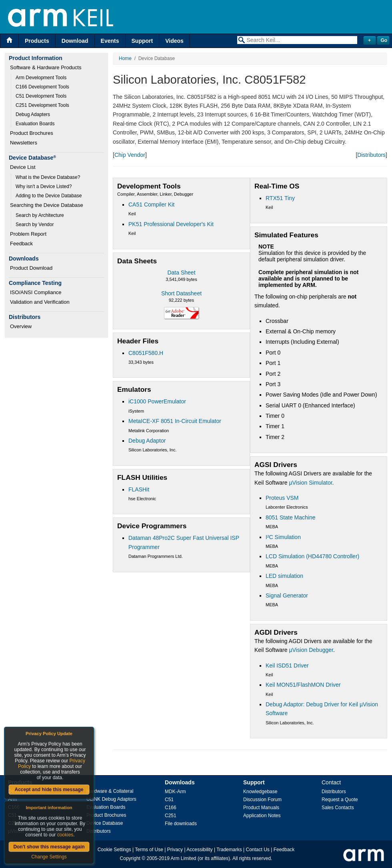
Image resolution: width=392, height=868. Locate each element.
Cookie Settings (114, 850)
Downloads (180, 782)
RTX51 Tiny (280, 198)
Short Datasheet (181, 293)
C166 (171, 808)
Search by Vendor (35, 225)
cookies (65, 835)
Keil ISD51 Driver (287, 666)
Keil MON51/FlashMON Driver (303, 685)
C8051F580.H (146, 353)
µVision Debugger (311, 650)
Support (142, 41)
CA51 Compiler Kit (151, 204)
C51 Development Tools (41, 96)
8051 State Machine (291, 517)
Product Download (31, 268)
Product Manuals (261, 808)
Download (75, 41)
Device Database (105, 823)
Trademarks (229, 850)
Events (110, 41)
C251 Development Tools (42, 105)
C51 (169, 800)
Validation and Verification (40, 302)
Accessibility (199, 850)
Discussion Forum (262, 800)
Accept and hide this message (49, 790)
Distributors (371, 155)
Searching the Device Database (47, 205)
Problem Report (28, 234)
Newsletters (24, 143)
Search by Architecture (40, 215)
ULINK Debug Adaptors (111, 799)
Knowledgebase (260, 792)
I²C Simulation (283, 537)
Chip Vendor (130, 155)
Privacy (175, 850)
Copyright (130, 858)
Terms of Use (149, 850)
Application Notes (262, 816)
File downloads (181, 824)
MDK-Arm (175, 792)
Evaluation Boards (35, 124)
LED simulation (284, 576)
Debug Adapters (33, 114)
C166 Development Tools (42, 87)
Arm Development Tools (41, 78)
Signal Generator (287, 595)
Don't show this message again (49, 847)
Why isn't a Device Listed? (44, 186)
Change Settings (49, 857)
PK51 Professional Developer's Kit (171, 224)
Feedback (21, 244)
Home (125, 58)
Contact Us (258, 850)
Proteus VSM (282, 498)
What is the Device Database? (48, 177)
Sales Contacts (338, 808)
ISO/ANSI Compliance (36, 292)
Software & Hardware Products (46, 67)
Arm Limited (184, 858)
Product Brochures (32, 133)
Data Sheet (181, 273)
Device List (23, 167)
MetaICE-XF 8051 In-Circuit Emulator (175, 421)
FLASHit (139, 489)
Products (37, 41)
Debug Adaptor (147, 441)
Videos (174, 41)
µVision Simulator (310, 483)
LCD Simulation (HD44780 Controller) (312, 556)
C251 (171, 816)
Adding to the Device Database (49, 196)
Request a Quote (340, 800)
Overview (21, 326)
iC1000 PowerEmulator (157, 401)
